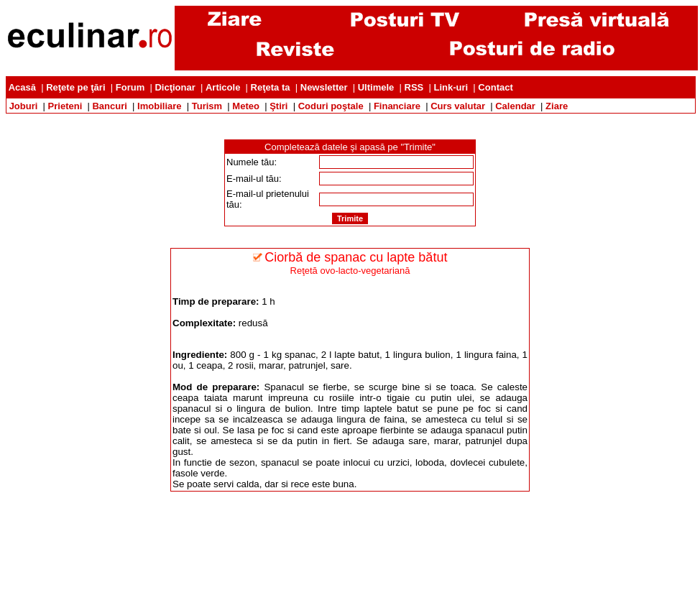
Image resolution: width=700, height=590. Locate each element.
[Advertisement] (350, 119)
